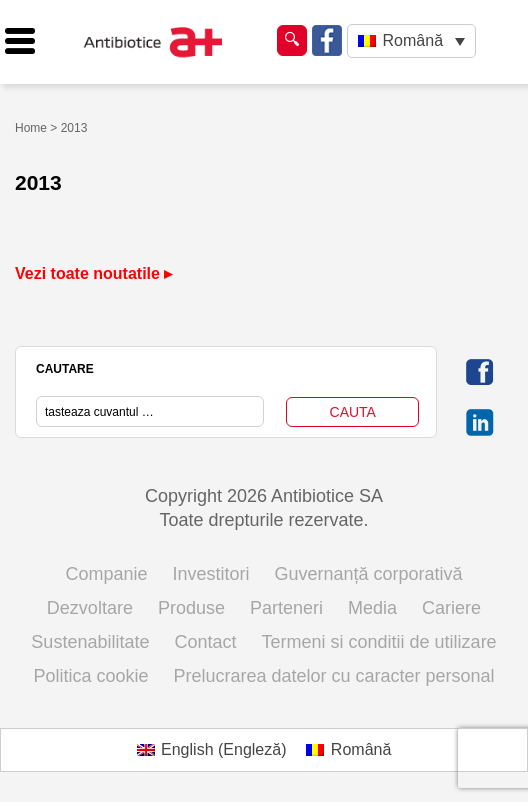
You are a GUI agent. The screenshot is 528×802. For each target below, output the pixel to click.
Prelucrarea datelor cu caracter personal (333, 676)
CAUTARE (65, 369)
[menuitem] (411, 41)
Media (372, 608)
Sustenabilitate (90, 642)
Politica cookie (90, 676)
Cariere (451, 608)
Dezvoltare (90, 608)
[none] (411, 41)
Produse (191, 608)
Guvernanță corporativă (369, 574)
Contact (205, 642)
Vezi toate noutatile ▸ (93, 273)
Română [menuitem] (413, 40)
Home (31, 128)
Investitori (210, 574)
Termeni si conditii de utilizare (379, 642)
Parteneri (286, 608)
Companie (106, 574)
